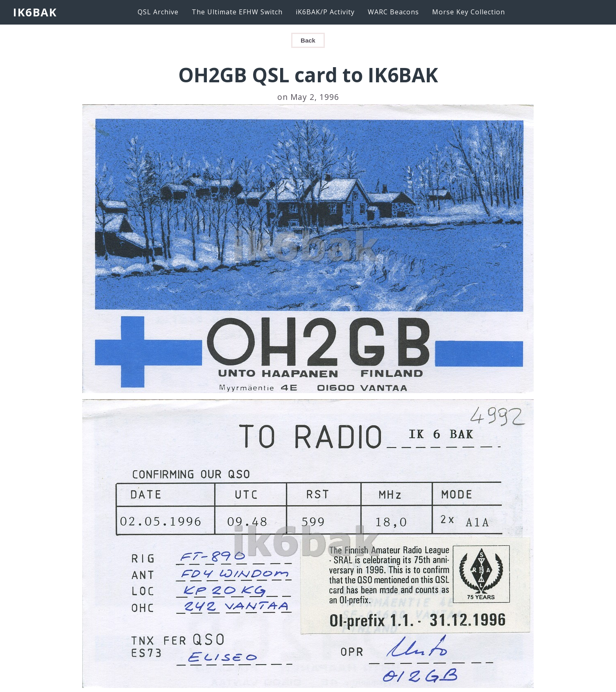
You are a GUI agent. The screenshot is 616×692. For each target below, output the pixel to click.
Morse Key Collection (469, 12)
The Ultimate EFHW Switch (237, 12)
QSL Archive (158, 12)
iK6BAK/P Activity (325, 12)
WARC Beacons (393, 12)
